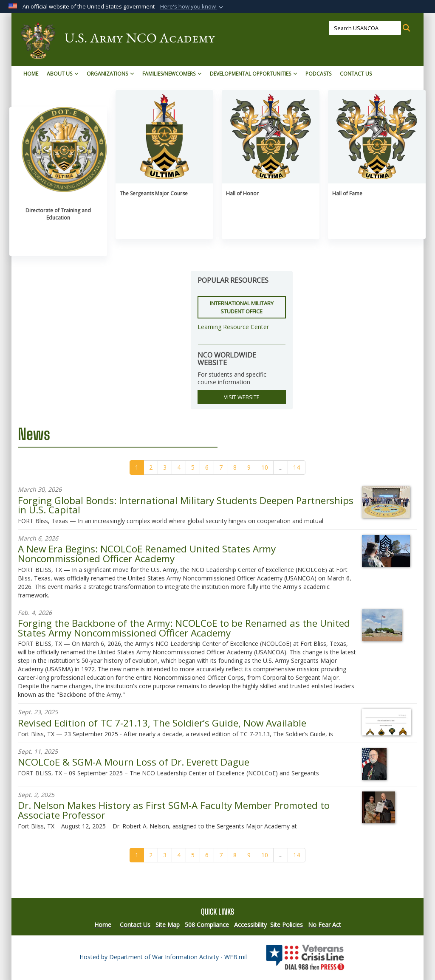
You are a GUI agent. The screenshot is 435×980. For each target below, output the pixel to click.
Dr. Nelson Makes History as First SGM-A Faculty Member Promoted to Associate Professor (174, 810)
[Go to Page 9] (249, 467)
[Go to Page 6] (207, 467)
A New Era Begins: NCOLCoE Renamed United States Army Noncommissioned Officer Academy (147, 553)
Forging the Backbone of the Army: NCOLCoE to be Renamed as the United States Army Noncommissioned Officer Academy (184, 628)
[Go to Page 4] (179, 467)
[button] (192, 7)
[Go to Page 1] (137, 467)
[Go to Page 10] (265, 467)
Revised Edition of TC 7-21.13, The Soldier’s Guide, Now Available (162, 723)
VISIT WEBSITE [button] (242, 397)
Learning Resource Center (233, 327)
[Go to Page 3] (165, 467)
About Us (62, 74)
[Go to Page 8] (235, 467)
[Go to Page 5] (193, 467)
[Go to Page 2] (151, 467)
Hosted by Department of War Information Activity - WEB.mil (163, 957)
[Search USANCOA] (365, 28)
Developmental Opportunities (253, 74)
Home (31, 74)
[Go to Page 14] (297, 467)
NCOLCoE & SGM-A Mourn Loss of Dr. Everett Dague (134, 762)
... (281, 467)
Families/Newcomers (172, 74)
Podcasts (318, 74)
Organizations (110, 74)
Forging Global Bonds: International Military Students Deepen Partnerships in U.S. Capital (186, 505)
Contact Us (356, 74)
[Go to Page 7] (221, 467)
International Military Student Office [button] (242, 307)
